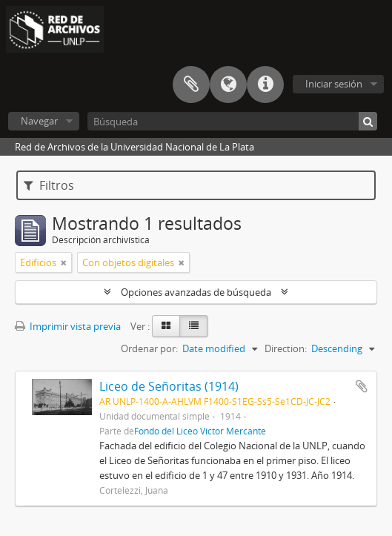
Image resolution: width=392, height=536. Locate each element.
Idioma (228, 85)
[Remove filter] (64, 262)
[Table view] (194, 326)
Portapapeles (191, 85)
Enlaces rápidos (265, 85)
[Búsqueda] (232, 121)
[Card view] (166, 326)
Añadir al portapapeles (362, 386)
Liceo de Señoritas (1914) (169, 386)
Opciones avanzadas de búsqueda (196, 292)
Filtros (49, 185)
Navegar (39, 121)
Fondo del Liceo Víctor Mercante (200, 431)
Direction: (286, 348)
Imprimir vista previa (68, 326)
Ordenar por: (149, 348)
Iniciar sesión (334, 84)
